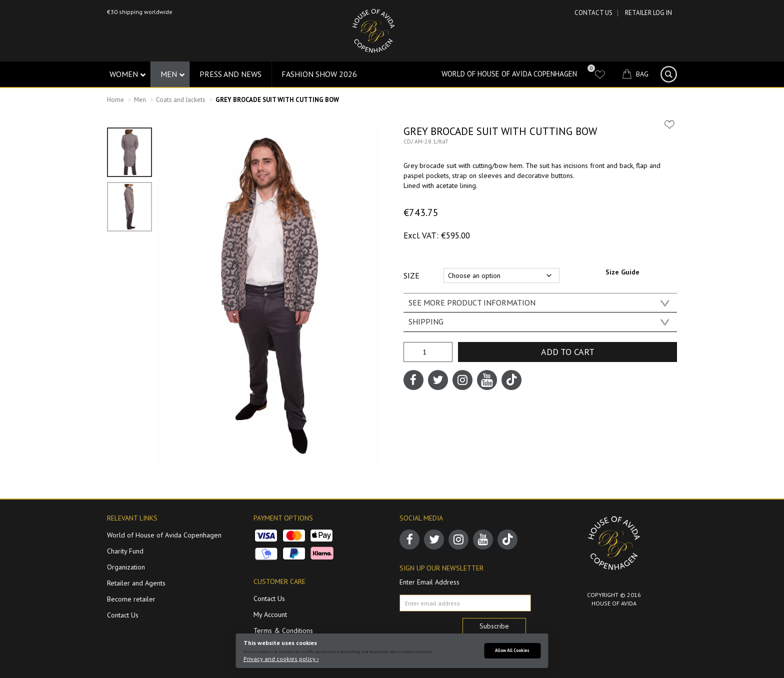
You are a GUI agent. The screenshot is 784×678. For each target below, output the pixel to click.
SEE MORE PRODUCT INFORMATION (472, 302)
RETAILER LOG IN (648, 13)
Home (115, 100)
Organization (126, 567)
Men (140, 100)
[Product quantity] (428, 352)
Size (411, 275)
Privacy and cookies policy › (281, 659)
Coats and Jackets (181, 100)
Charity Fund (125, 551)
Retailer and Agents (136, 583)
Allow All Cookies (512, 650)
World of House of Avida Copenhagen (509, 74)
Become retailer (131, 599)
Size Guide (622, 272)
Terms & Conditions (283, 630)
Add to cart (568, 352)
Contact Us (593, 13)
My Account (270, 614)
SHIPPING (426, 321)
